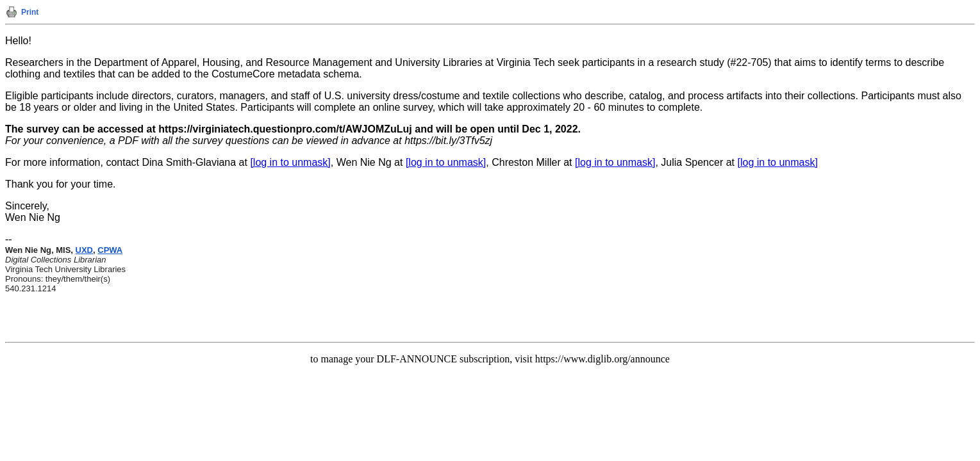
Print (30, 12)
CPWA (110, 250)
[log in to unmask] (290, 162)
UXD (84, 250)
